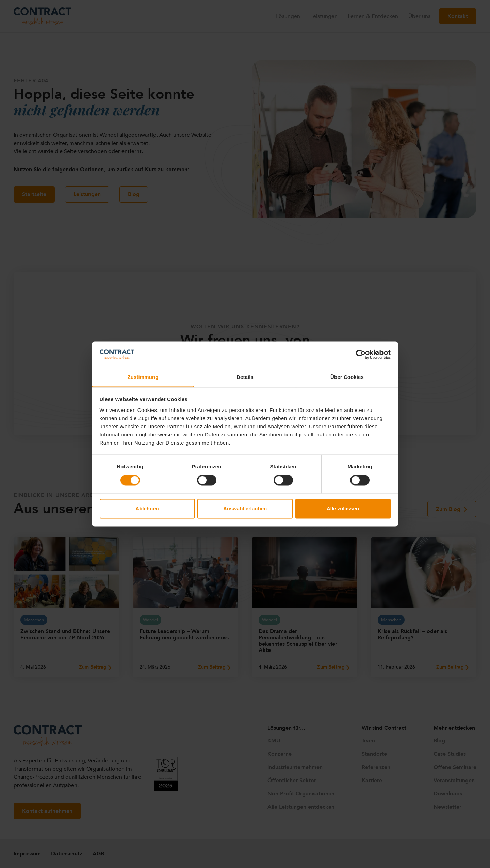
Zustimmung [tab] (143, 377)
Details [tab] (245, 377)
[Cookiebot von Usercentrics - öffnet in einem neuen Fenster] (361, 355)
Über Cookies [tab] (347, 377)
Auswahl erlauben (245, 508)
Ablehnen (147, 508)
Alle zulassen (343, 508)
